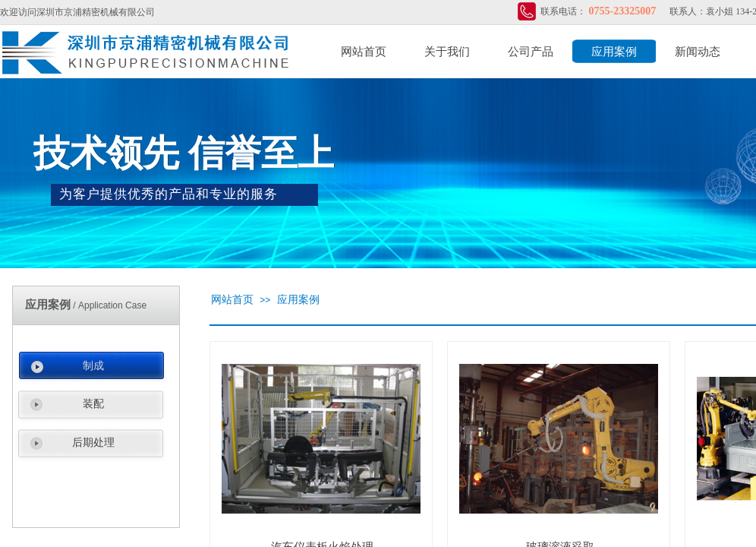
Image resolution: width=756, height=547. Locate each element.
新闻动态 (698, 52)
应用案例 (614, 52)
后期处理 (93, 443)
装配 (93, 404)
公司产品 (531, 52)
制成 (93, 366)
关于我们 (447, 52)
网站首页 (364, 52)
